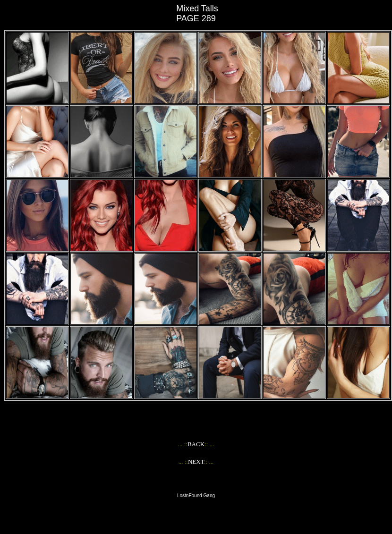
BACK (196, 444)
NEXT (196, 462)
